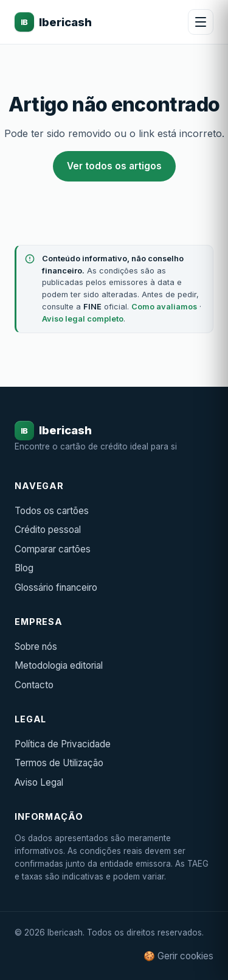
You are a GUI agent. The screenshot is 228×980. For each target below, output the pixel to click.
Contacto (34, 685)
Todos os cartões (52, 511)
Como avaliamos (164, 307)
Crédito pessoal (48, 530)
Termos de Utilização (59, 763)
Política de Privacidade (63, 744)
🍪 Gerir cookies (178, 956)
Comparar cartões (53, 549)
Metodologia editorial (59, 665)
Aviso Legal (39, 782)
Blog (24, 568)
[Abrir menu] (201, 22)
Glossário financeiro (56, 587)
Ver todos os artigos (114, 166)
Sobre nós (36, 647)
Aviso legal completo (83, 319)
